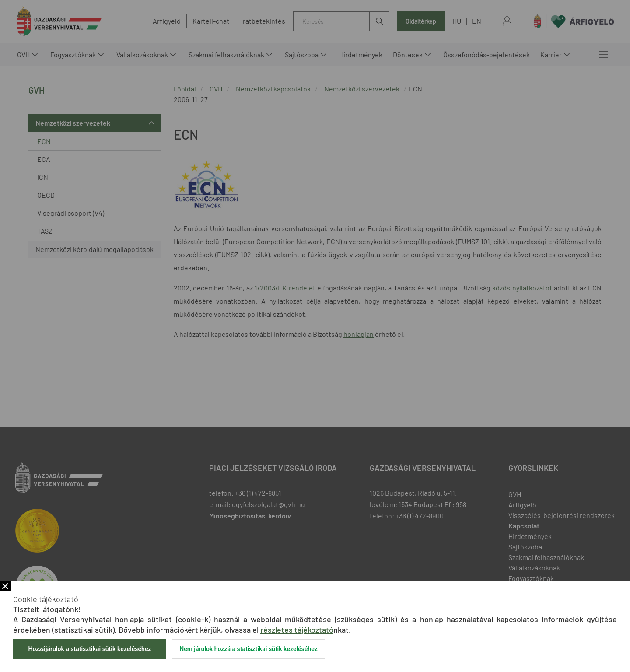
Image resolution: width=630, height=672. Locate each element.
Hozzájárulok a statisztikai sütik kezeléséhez (89, 649)
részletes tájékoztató (297, 630)
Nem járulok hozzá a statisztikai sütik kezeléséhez (248, 649)
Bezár (5, 586)
